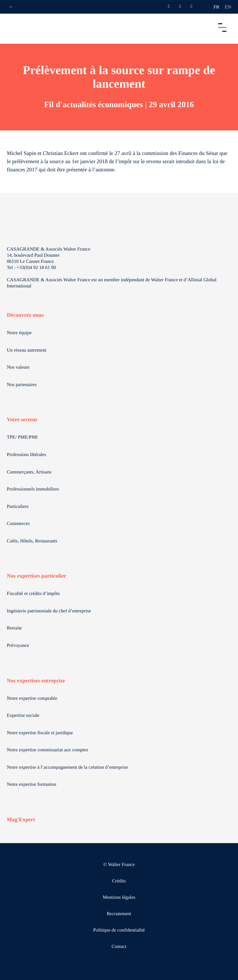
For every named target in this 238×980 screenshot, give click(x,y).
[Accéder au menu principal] (222, 27)
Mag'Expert (21, 820)
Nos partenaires (22, 385)
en (228, 7)
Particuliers (18, 507)
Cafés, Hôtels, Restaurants (32, 541)
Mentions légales (119, 898)
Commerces (18, 524)
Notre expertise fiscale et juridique (40, 733)
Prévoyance (18, 646)
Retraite (14, 628)
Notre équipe (19, 333)
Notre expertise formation (32, 785)
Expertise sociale (23, 716)
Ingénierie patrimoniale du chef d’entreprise (49, 611)
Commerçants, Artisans (29, 472)
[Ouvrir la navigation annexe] (11, 7)
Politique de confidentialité (119, 930)
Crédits (119, 881)
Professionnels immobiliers (33, 489)
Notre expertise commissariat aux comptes (47, 750)
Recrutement (119, 914)
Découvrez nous (25, 315)
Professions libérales (26, 455)
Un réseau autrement (27, 350)
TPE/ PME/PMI (22, 437)
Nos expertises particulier (37, 576)
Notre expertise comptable (32, 699)
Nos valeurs (18, 367)
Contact (119, 947)
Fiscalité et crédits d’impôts (33, 594)
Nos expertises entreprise (36, 681)
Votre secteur (22, 420)
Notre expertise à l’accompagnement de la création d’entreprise (67, 768)
